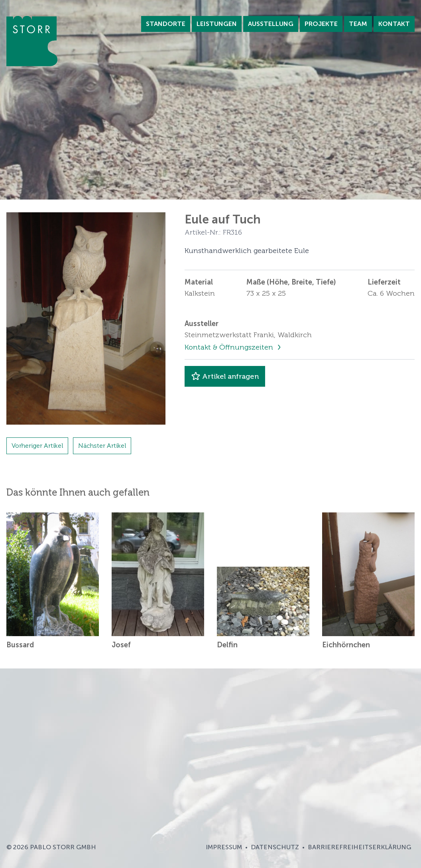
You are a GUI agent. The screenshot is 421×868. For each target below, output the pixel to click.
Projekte (321, 24)
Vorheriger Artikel (37, 446)
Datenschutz (275, 847)
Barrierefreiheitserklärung (360, 847)
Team (358, 24)
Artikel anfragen (225, 376)
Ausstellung (271, 24)
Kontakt (394, 24)
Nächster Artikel (102, 446)
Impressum (224, 847)
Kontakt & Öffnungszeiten (230, 347)
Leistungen (217, 24)
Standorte (166, 24)
